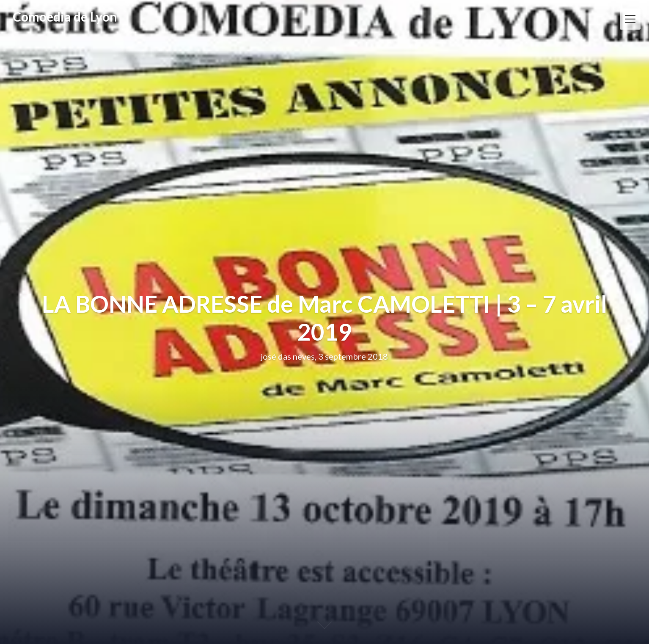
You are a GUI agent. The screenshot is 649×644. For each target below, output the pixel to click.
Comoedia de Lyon (65, 17)
